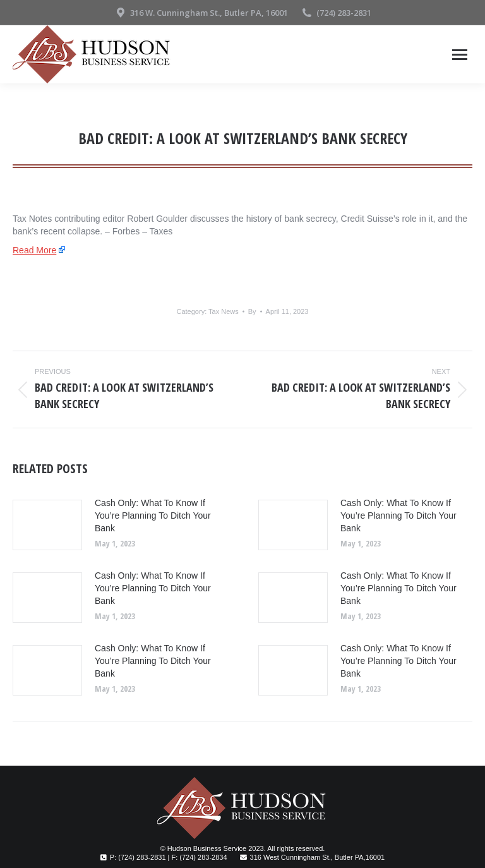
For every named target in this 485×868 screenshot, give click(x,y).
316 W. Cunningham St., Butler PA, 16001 (201, 13)
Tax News (224, 311)
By (252, 311)
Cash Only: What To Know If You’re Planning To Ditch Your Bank (153, 515)
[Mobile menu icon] (460, 55)
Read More (34, 250)
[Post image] (47, 525)
